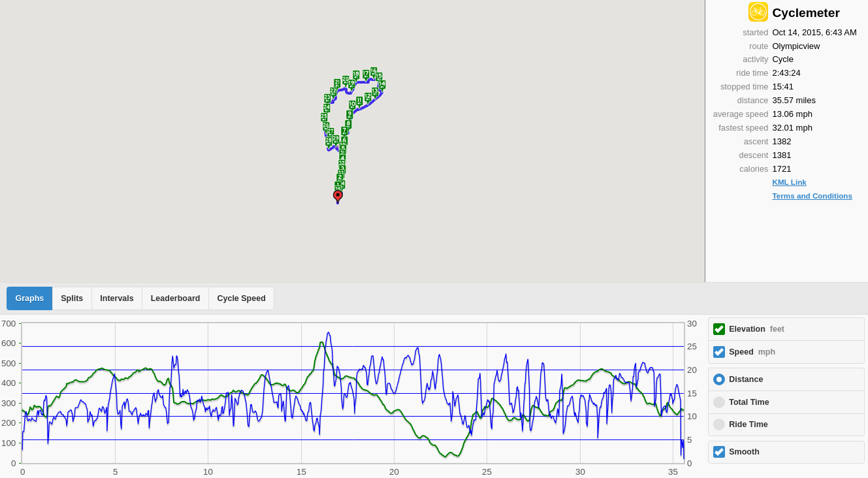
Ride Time (748, 424)
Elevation (757, 329)
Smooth (744, 452)
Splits (72, 298)
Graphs (30, 298)
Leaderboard (176, 298)
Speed (752, 352)
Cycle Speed (241, 298)
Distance (746, 379)
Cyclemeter (806, 13)
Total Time (749, 402)
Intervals (117, 298)
